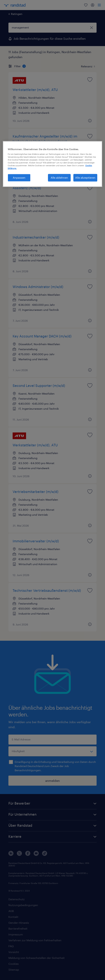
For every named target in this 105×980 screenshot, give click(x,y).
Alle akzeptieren (85, 178)
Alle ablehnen (59, 178)
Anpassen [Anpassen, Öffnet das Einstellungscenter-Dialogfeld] (19, 178)
